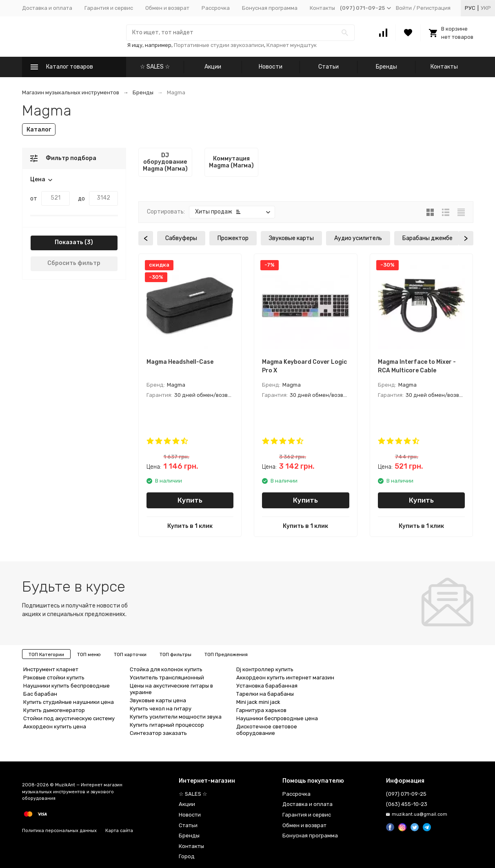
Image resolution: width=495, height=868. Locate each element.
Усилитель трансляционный (167, 678)
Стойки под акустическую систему (69, 718)
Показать (69, 242)
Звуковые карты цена (158, 700)
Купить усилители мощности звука (176, 717)
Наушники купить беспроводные (67, 686)
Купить (190, 500)
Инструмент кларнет (51, 669)
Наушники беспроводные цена (277, 718)
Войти (404, 8)
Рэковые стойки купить (54, 678)
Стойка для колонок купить (166, 669)
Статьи (329, 67)
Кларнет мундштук (292, 45)
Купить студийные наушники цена (69, 702)
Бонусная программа (270, 8)
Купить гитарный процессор (167, 725)
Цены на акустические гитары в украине (171, 689)
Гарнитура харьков (261, 710)
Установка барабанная (267, 686)
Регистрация (434, 8)
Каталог (39, 130)
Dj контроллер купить (265, 669)
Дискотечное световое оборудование (267, 730)
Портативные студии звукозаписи (219, 45)
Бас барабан (40, 694)
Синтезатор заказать (158, 733)
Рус (470, 8)
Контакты (322, 8)
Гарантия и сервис (109, 8)
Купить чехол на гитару (161, 709)
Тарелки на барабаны (265, 694)
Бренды (386, 67)
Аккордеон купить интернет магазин (285, 678)
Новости (271, 67)
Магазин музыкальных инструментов (71, 92)
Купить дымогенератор (54, 710)
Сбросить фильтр (74, 263)
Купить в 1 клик (190, 526)
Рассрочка (216, 8)
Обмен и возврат (167, 8)
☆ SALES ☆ (155, 67)
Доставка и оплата (47, 8)
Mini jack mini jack (258, 702)
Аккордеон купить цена (55, 727)
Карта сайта (119, 831)
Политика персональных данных (59, 831)
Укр (486, 8)
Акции (213, 67)
